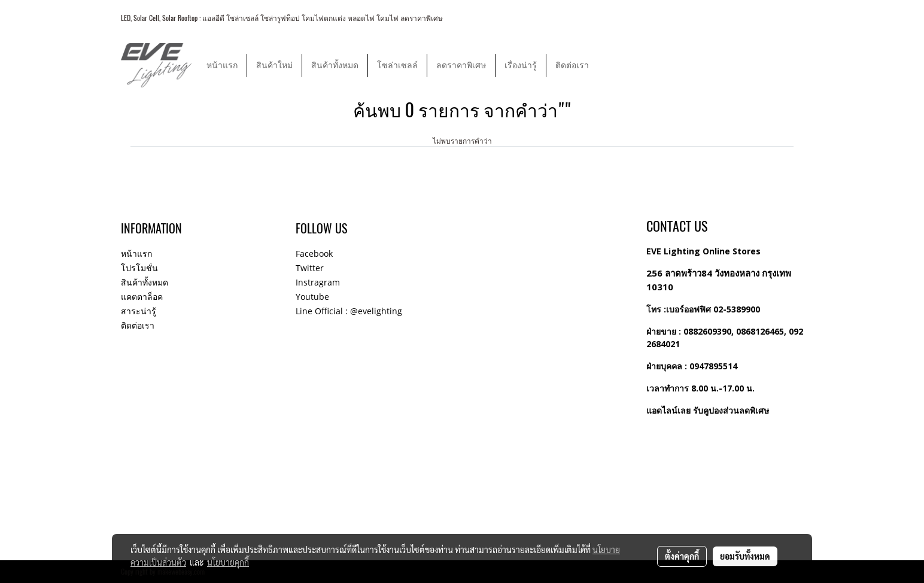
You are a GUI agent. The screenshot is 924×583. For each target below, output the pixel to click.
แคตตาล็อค (142, 297)
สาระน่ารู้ (139, 311)
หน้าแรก (222, 65)
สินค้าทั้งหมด (335, 65)
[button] (609, 65)
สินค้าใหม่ (274, 65)
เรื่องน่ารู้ (521, 65)
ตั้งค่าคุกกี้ (682, 556)
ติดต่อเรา (572, 65)
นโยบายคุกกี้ (228, 562)
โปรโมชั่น (139, 268)
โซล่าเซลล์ (397, 65)
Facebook (314, 253)
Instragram (318, 282)
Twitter (310, 268)
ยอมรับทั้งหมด (745, 556)
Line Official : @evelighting (349, 311)
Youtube (312, 297)
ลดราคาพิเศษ (461, 65)
